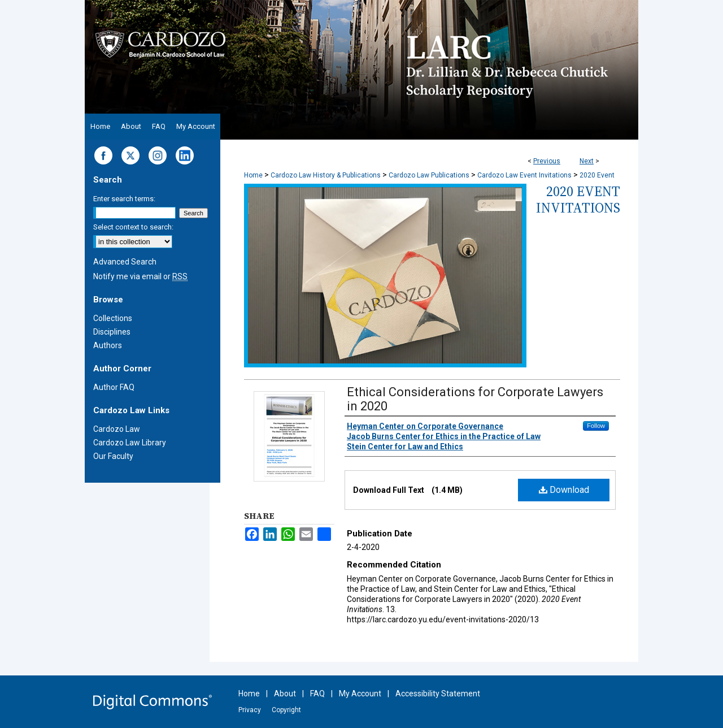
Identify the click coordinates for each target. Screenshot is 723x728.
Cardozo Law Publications (429, 175)
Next (587, 161)
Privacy (250, 710)
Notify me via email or (140, 276)
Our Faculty (113, 456)
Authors (108, 345)
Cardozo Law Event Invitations (524, 175)
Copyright (286, 710)
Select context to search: (133, 227)
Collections (113, 318)
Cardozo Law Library (130, 443)
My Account (360, 694)
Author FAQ (114, 387)
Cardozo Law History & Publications (326, 175)
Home (253, 175)
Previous (547, 161)
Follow (596, 426)
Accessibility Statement (438, 694)
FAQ (317, 694)
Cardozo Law (117, 429)
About (285, 694)
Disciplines (112, 332)
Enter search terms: (124, 199)
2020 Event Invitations (578, 200)
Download (564, 490)
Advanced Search (125, 262)
